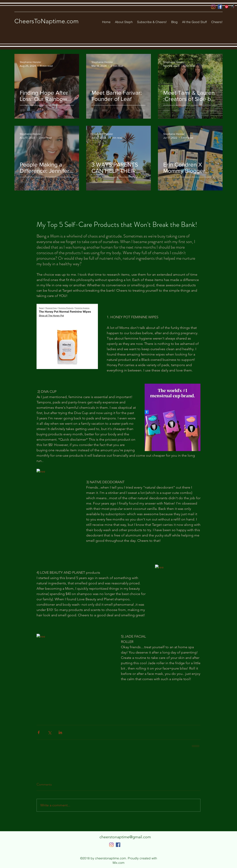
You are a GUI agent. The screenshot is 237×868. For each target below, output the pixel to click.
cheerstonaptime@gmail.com (125, 837)
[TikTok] (233, 7)
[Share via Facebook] (39, 732)
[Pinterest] (227, 7)
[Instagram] (213, 7)
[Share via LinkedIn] (60, 732)
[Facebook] (220, 7)
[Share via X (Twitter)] (50, 732)
